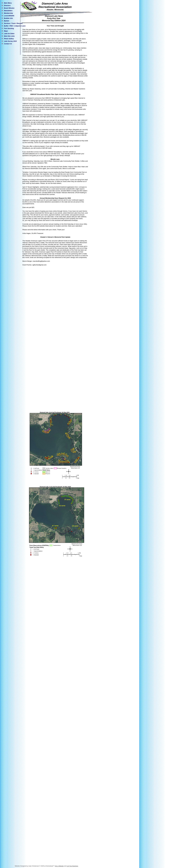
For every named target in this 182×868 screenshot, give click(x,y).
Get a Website (59, 866)
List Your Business (72, 866)
